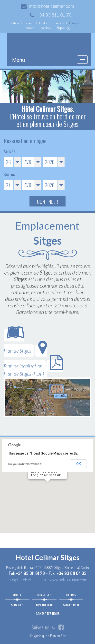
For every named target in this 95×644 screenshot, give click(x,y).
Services (17, 605)
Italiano (30, 28)
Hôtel (17, 595)
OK (79, 464)
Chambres (44, 595)
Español (29, 23)
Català (15, 23)
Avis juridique (38, 636)
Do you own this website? (25, 464)
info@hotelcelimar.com (47, 6)
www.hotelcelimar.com (68, 579)
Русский (45, 28)
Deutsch (59, 23)
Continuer (47, 201)
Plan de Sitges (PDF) (33, 368)
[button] (47, 487)
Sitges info (71, 605)
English (44, 23)
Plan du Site (58, 636)
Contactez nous (48, 613)
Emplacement (44, 605)
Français (74, 23)
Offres (71, 595)
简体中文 (63, 28)
